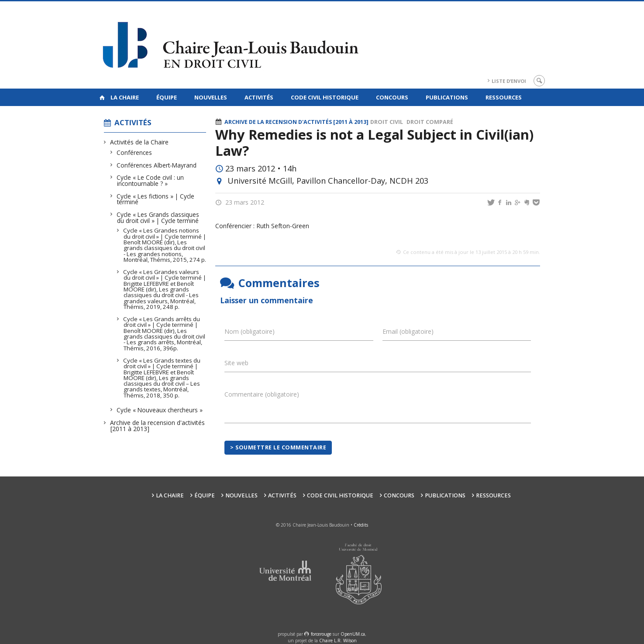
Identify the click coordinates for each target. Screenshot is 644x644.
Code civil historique (325, 97)
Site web (236, 363)
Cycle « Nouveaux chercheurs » (160, 410)
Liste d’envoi (509, 81)
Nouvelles (211, 97)
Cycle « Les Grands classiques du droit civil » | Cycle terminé (158, 218)
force (321, 634)
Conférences (134, 152)
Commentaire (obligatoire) (262, 394)
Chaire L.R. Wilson (338, 641)
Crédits (361, 525)
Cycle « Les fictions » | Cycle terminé (156, 199)
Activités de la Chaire (139, 142)
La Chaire (125, 97)
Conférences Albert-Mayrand (157, 165)
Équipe (167, 97)
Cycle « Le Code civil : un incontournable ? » (150, 180)
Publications (447, 97)
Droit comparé (430, 122)
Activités (259, 97)
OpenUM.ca (353, 634)
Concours (392, 97)
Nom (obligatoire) (250, 331)
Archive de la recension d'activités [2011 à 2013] (158, 426)
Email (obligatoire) (408, 331)
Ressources (504, 97)
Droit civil (387, 122)
